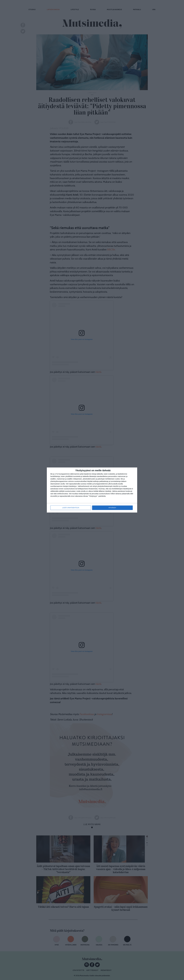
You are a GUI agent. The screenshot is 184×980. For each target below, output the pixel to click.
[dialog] (92, 490)
